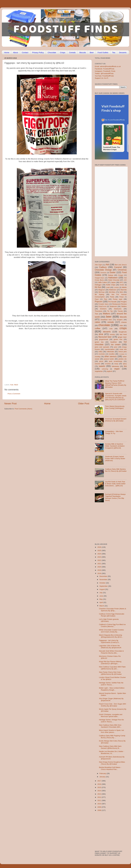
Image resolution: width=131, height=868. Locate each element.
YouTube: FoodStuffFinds (104, 76)
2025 (100, 551)
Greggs (121, 275)
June (101, 596)
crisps (123, 328)
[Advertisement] (23, 356)
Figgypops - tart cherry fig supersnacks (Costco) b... (110, 641)
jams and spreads (102, 347)
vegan (117, 369)
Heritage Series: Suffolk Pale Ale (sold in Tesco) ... (111, 684)
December (104, 576)
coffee (98, 328)
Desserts (123, 52)
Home (7, 52)
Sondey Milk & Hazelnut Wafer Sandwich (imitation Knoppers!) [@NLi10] (115, 446)
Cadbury (103, 267)
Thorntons (99, 311)
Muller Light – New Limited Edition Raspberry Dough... (112, 689)
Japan (113, 282)
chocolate (104, 325)
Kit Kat (98, 287)
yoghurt (109, 371)
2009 (100, 807)
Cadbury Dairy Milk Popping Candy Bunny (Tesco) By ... (112, 737)
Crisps (63, 52)
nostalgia (122, 354)
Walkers (106, 314)
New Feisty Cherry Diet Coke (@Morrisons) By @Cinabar (110, 673)
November (104, 580)
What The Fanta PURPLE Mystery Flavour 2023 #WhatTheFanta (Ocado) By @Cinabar (116, 384)
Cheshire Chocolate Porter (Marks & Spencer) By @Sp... (113, 610)
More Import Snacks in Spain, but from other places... (112, 731)
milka (100, 352)
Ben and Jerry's (121, 265)
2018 (100, 573)
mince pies (123, 352)
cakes (97, 322)
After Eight (98, 265)
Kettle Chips (111, 285)
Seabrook (113, 306)
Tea (114, 52)
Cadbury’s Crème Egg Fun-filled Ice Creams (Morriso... (112, 625)
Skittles (124, 306)
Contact (25, 52)
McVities (112, 292)
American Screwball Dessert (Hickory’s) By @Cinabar (116, 420)
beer (109, 317)
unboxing (105, 369)
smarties (108, 364)
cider (121, 325)
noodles (112, 354)
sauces (98, 364)
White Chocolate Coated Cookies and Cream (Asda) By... (111, 631)
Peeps (122, 297)
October (103, 583)
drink (101, 334)
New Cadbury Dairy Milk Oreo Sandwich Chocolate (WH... (110, 726)
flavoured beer (105, 337)
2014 (100, 791)
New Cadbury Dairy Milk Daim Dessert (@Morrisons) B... (110, 747)
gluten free (118, 339)
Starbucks (118, 309)
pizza (101, 361)
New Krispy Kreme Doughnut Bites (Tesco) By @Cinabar (112, 763)
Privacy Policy (38, 52)
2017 (100, 781)
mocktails (102, 354)
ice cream (116, 344)
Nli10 (16, 385)
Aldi (107, 265)
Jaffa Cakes (103, 282)
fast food (123, 334)
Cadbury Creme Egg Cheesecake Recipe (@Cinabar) (112, 615)
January (103, 777)
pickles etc (123, 359)
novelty (98, 357)
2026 (100, 547)
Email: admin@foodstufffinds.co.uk (108, 66)
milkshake (110, 352)
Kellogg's (98, 285)
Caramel (118, 267)
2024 (100, 554)
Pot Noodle (112, 302)
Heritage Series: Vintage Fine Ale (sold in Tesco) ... (111, 721)
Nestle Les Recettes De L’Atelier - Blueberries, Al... (112, 752)
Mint (121, 292)
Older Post (84, 404)
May (101, 599)
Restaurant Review (119, 304)
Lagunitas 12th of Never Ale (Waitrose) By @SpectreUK (110, 647)
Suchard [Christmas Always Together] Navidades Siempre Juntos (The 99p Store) (115, 497)
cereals (111, 322)
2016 (100, 784)
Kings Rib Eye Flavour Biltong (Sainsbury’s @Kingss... (110, 663)
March (102, 606)
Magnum (102, 290)
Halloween (113, 278)
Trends (120, 311)
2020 (100, 567)
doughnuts (123, 332)
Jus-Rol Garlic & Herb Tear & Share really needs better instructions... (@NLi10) (115, 484)
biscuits (123, 317)
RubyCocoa (102, 306)
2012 (100, 797)
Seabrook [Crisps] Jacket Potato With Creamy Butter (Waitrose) (115, 459)
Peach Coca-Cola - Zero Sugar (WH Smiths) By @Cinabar (113, 705)
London (116, 287)
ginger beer (122, 337)
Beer (92, 52)
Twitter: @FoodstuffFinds (104, 74)
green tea (99, 342)
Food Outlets (103, 52)
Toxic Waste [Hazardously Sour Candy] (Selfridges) (115, 407)
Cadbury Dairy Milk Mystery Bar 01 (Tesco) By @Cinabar (116, 470)
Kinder (122, 285)
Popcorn (99, 301)
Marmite (124, 290)
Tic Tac (110, 311)
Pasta (112, 297)
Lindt (108, 287)
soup (116, 364)
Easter (113, 272)
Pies (106, 299)
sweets (102, 366)
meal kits (123, 349)
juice (116, 347)
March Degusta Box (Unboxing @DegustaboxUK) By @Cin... (111, 636)
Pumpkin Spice (104, 304)
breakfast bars (106, 320)
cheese (124, 322)
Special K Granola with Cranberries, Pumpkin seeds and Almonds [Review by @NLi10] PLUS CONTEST (116, 397)
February (103, 773)
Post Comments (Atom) (23, 409)
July (101, 593)
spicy (125, 364)
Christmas (122, 270)
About (16, 52)
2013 (100, 794)
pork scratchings (116, 361)
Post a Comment (14, 394)
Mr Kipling (99, 294)
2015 (100, 787)
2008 (100, 810)
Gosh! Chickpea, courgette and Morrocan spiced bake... (111, 715)
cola (111, 329)
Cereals (72, 52)
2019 (100, 570)
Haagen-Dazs (99, 278)
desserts (107, 332)
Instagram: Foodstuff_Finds (105, 71)
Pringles (124, 302)
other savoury (110, 356)
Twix (97, 314)
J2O (125, 280)
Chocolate (52, 52)
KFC (121, 282)
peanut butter (109, 359)
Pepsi (97, 299)
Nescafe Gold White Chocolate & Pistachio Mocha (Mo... (111, 652)
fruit (12, 385)
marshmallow (110, 349)
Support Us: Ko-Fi (101, 78)
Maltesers (113, 290)
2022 (100, 560)
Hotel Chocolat (114, 280)
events (112, 334)
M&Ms (124, 287)
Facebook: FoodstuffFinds (105, 69)
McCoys (102, 292)
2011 (100, 800)
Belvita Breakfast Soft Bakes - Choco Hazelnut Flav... (110, 768)
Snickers (103, 309)
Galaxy (111, 275)
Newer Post (10, 404)
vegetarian (99, 371)
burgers (120, 320)
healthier (114, 342)
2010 (100, 804)
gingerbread (104, 339)
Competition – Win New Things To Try (114, 432)
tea (125, 366)
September (104, 586)
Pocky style (118, 299)
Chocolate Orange (103, 270)
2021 (100, 564)
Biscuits (83, 52)
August (102, 589)
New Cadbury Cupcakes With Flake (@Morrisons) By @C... (112, 668)
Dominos (103, 273)
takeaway (115, 366)
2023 (100, 557)
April (101, 602)
